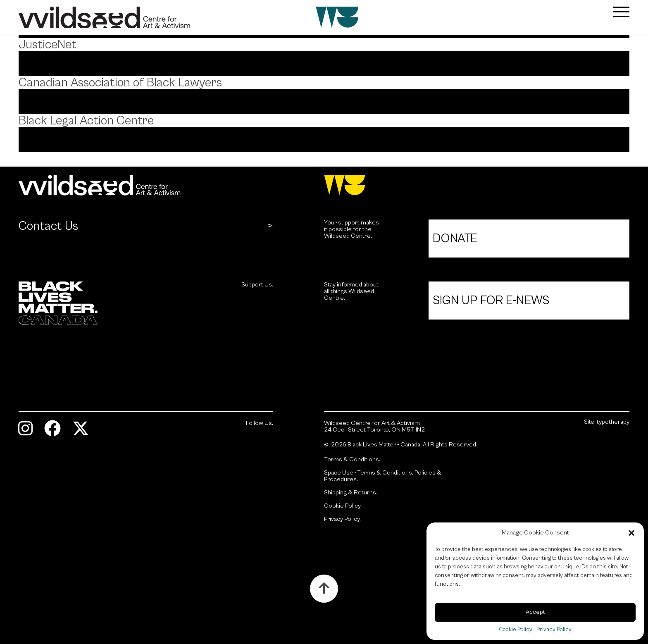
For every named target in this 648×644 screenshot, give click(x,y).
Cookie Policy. (343, 506)
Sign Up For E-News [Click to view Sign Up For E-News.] (491, 301)
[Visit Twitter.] (87, 432)
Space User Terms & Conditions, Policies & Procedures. (383, 476)
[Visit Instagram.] (32, 432)
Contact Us (48, 226)
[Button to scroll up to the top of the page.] (324, 589)
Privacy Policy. (342, 519)
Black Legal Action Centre (86, 121)
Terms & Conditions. (352, 460)
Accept (535, 612)
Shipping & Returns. (351, 493)
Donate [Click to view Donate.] (455, 239)
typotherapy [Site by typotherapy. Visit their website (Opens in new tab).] (613, 422)
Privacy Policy (554, 630)
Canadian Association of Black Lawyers (120, 83)
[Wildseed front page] (273, 17)
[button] (631, 533)
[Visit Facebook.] (59, 432)
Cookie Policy (516, 630)
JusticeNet (48, 45)
